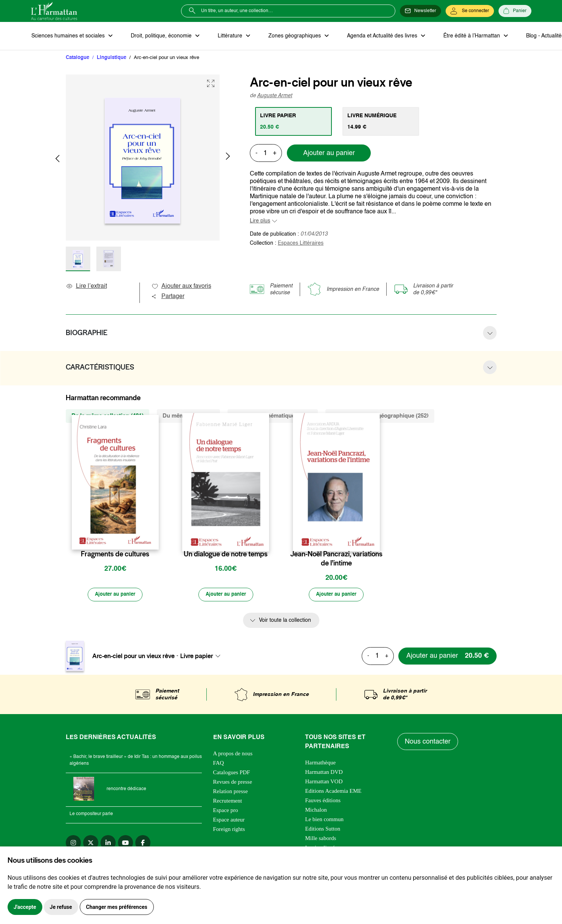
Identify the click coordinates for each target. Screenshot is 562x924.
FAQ (219, 764)
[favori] (154, 540)
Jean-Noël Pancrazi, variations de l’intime (336, 559)
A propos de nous (233, 755)
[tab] (294, 122)
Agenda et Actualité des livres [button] (376, 36)
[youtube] (125, 844)
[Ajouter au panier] (115, 596)
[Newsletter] (420, 11)
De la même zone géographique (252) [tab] (380, 417)
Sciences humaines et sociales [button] (68, 36)
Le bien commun (324, 821)
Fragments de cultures (115, 555)
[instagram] (73, 844)
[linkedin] (108, 844)
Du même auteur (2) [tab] (188, 417)
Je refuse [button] (61, 907)
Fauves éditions (323, 802)
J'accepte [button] (25, 907)
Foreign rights (229, 831)
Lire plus (260, 222)
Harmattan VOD (324, 783)
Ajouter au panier (329, 154)
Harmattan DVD (324, 773)
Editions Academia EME (333, 792)
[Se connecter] (470, 11)
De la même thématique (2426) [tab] (273, 417)
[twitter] (91, 844)
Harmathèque (320, 764)
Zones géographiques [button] (290, 36)
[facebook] (143, 844)
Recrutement (228, 802)
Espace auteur (229, 821)
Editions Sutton (323, 830)
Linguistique (111, 58)
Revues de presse (233, 783)
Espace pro (226, 812)
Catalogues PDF (232, 774)
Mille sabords (320, 840)
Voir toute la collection (285, 622)
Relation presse (231, 793)
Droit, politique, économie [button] (160, 36)
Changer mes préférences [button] (117, 907)
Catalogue (77, 58)
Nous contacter (428, 743)
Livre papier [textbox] (197, 657)
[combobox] (203, 657)
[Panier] (515, 11)
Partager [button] (168, 297)
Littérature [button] (227, 36)
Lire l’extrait (86, 287)
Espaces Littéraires (301, 244)
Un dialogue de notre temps (226, 555)
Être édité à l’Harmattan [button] (464, 36)
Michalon (316, 811)
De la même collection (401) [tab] (108, 417)
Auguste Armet (275, 96)
